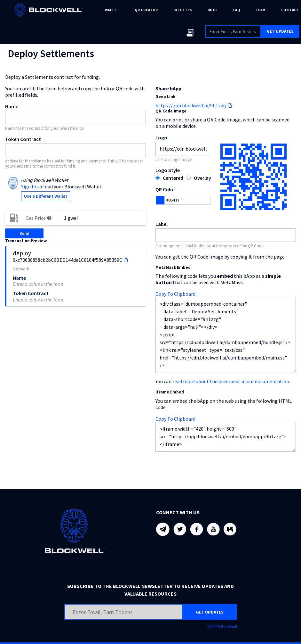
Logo (161, 137)
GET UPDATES (280, 31)
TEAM (261, 10)
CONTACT (290, 10)
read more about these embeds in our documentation (231, 381)
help (49, 218)
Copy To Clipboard (175, 294)
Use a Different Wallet (46, 196)
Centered (173, 178)
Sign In (29, 186)
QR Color (165, 189)
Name (12, 106)
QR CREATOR (146, 10)
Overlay (202, 178)
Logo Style (168, 170)
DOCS (213, 10)
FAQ (237, 10)
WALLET (112, 10)
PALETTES (183, 10)
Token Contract (23, 139)
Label (162, 224)
